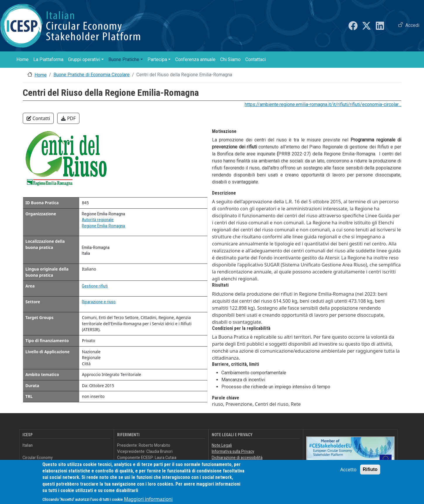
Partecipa (157, 59)
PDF (68, 118)
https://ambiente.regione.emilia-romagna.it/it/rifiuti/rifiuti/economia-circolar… (323, 104)
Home (22, 59)
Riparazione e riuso (99, 302)
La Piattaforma (48, 59)
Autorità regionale (98, 220)
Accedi (412, 25)
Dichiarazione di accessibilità (237, 458)
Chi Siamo (230, 59)
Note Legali (222, 445)
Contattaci (256, 59)
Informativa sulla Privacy (233, 451)
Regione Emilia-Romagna (103, 226)
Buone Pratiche (124, 59)
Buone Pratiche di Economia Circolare (92, 75)
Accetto (348, 473)
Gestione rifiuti (95, 286)
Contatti (38, 118)
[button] (67, 161)
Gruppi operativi (84, 59)
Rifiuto (370, 473)
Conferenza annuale (195, 59)
